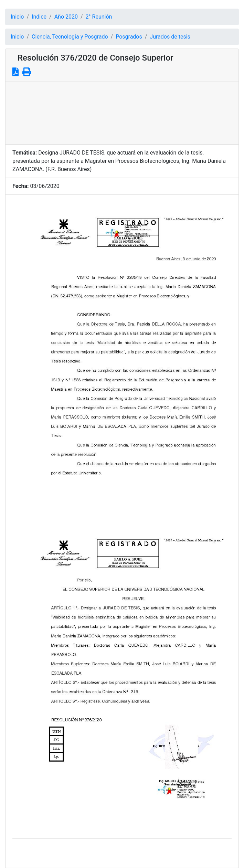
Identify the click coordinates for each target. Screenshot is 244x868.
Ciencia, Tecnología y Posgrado (70, 37)
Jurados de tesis (170, 37)
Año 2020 (66, 17)
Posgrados (129, 37)
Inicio (17, 17)
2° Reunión (99, 17)
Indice (39, 17)
